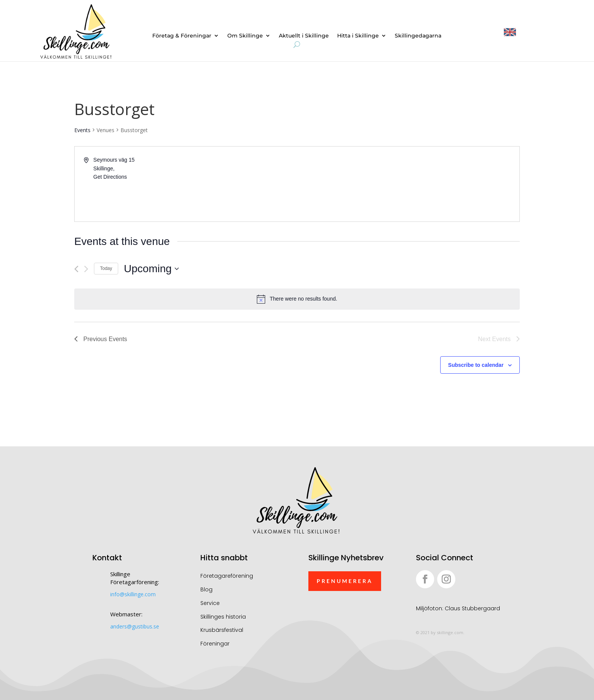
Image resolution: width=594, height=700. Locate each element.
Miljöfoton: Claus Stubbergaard (458, 608)
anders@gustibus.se (135, 626)
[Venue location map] (408, 184)
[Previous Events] (76, 269)
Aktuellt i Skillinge (304, 36)
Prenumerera (345, 581)
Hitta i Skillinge (358, 36)
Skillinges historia (223, 617)
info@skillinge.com (133, 594)
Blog (206, 589)
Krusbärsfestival (222, 630)
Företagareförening (227, 576)
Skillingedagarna (418, 36)
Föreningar (215, 644)
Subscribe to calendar (476, 365)
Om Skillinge (245, 36)
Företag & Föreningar (182, 36)
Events (82, 130)
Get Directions (110, 177)
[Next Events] (86, 269)
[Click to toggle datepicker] (151, 269)
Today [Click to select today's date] (106, 268)
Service (210, 603)
